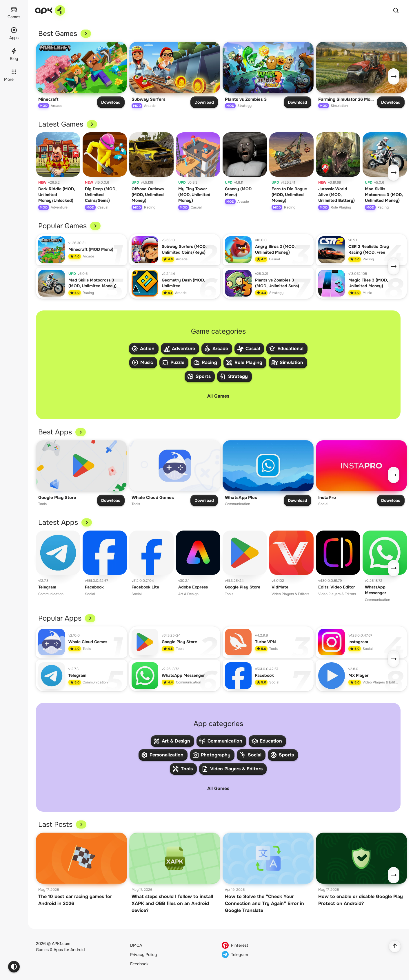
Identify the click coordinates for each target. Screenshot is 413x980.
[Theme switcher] (14, 967)
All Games (218, 396)
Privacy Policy (143, 955)
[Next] (394, 77)
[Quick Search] (396, 10)
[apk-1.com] (50, 10)
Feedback (139, 964)
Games (42, 950)
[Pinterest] (264, 945)
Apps (58, 950)
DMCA (136, 945)
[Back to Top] (395, 946)
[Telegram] (264, 955)
